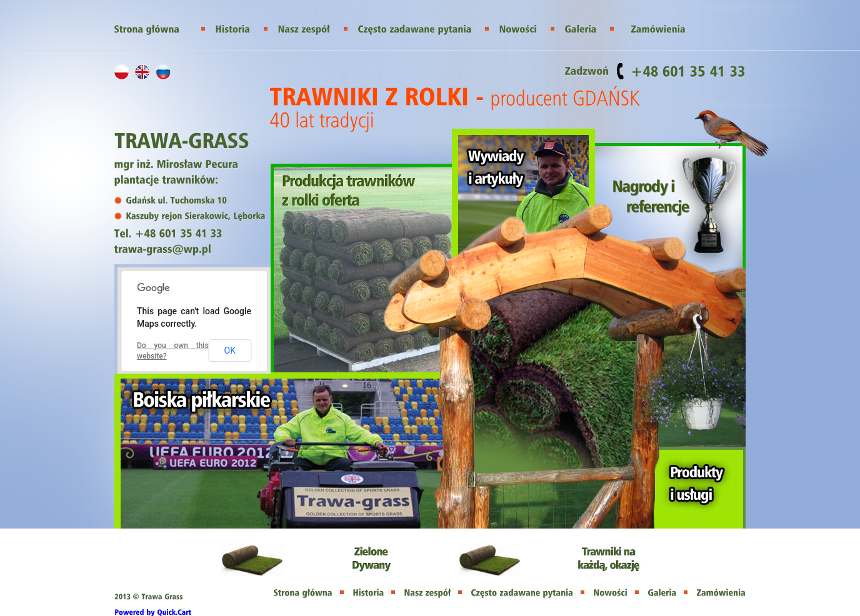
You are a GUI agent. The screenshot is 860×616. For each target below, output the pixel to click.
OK (230, 350)
